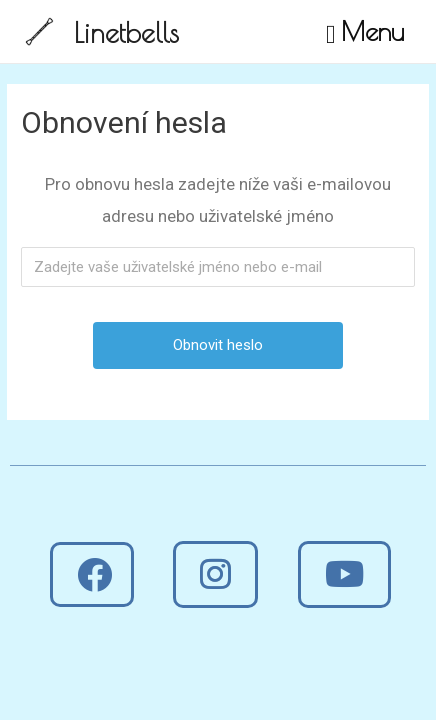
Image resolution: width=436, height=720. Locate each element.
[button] (92, 574)
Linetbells (126, 32)
